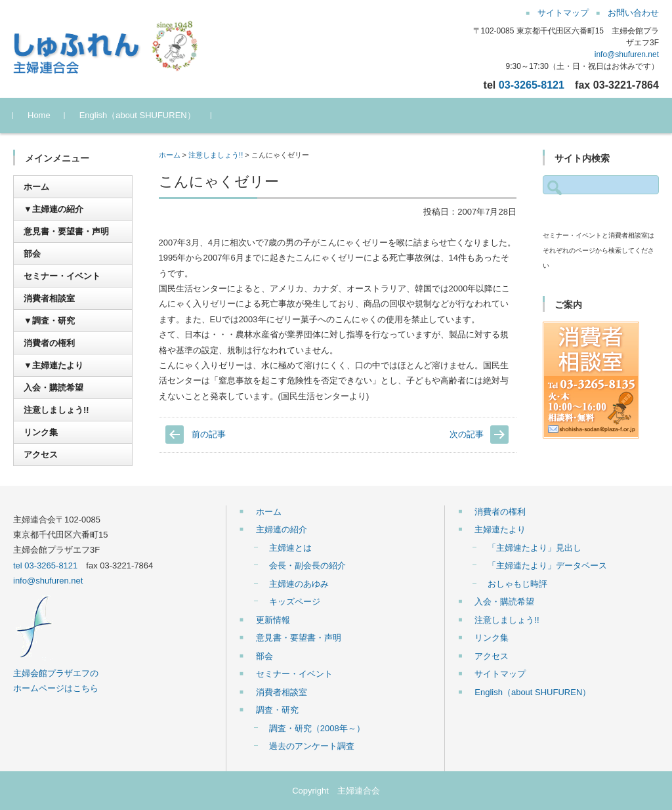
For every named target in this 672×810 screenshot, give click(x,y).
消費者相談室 (49, 298)
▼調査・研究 (49, 321)
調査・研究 (277, 710)
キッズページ (295, 602)
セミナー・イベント (62, 276)
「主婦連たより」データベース (547, 565)
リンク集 (41, 432)
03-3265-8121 (532, 85)
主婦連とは (290, 548)
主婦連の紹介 (282, 529)
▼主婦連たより (53, 365)
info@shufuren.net (627, 54)
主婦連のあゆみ (299, 584)
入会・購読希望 (53, 388)
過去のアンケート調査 (312, 746)
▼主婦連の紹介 (53, 209)
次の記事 (467, 434)
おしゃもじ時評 (517, 584)
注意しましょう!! (216, 155)
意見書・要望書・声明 (66, 231)
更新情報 (273, 620)
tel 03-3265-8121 (45, 565)
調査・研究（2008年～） (317, 728)
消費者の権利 (49, 343)
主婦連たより (500, 529)
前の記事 (209, 434)
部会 (32, 254)
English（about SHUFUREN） (137, 115)
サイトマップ (500, 674)
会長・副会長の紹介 (307, 565)
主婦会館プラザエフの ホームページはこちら (56, 673)
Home (39, 115)
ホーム (170, 155)
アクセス (41, 455)
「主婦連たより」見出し (535, 548)
